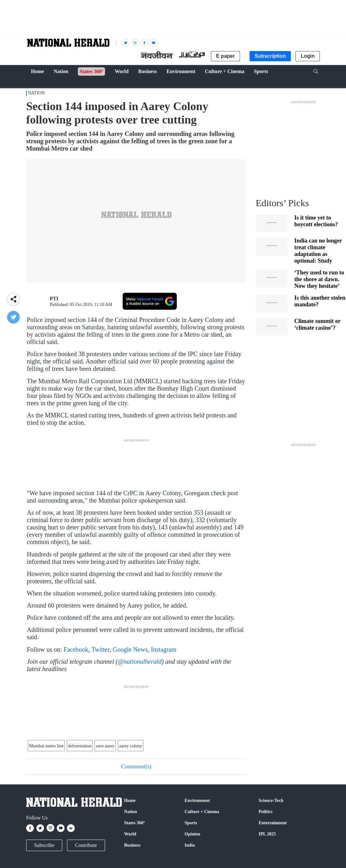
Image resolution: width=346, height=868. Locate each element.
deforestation (80, 746)
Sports (191, 823)
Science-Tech (271, 801)
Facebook (76, 649)
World (130, 834)
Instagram (164, 649)
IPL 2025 (267, 834)
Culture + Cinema (202, 812)
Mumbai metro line (46, 746)
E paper (226, 56)
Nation (36, 93)
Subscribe (44, 845)
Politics (266, 812)
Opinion (192, 834)
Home (130, 801)
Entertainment (273, 823)
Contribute (86, 845)
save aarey (105, 746)
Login (308, 56)
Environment (197, 801)
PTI (54, 299)
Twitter (100, 649)
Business (132, 845)
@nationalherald (140, 662)
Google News (130, 649)
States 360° (135, 823)
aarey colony (131, 746)
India (190, 845)
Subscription (270, 56)
